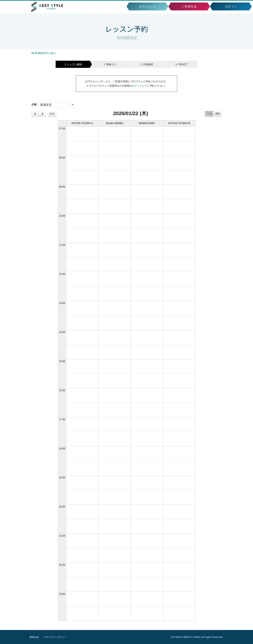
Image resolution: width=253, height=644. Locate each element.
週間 (217, 114)
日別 (209, 114)
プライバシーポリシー (55, 637)
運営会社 (34, 637)
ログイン (137, 86)
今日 (52, 114)
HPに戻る (44, 53)
